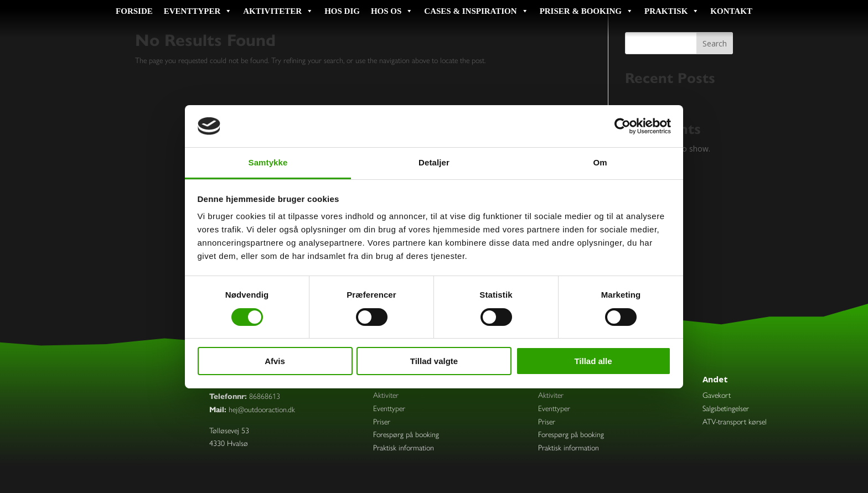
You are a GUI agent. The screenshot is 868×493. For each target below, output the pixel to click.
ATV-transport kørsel (735, 422)
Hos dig (342, 11)
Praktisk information (404, 448)
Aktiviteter (278, 11)
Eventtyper (198, 11)
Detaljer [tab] (434, 162)
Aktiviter (386, 395)
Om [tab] (600, 162)
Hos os (392, 11)
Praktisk (672, 11)
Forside (134, 11)
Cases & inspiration (476, 11)
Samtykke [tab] (268, 162)
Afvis (275, 361)
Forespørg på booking (406, 435)
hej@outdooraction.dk (262, 410)
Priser (382, 422)
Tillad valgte (434, 361)
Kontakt (731, 11)
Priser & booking (587, 11)
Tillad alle (593, 361)
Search (715, 43)
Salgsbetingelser (726, 409)
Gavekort (717, 395)
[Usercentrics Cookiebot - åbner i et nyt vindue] (622, 126)
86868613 (265, 396)
